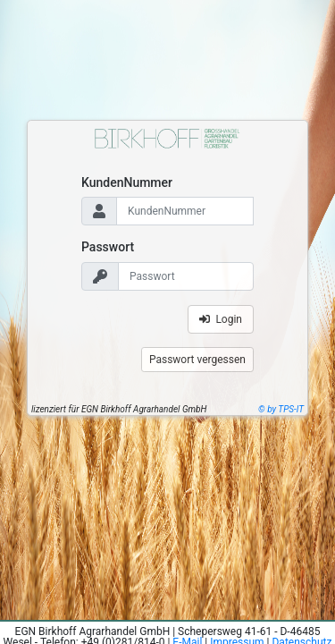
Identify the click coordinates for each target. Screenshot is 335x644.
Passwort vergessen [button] (197, 360)
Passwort (108, 247)
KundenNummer (127, 182)
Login (221, 319)
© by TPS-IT (281, 409)
